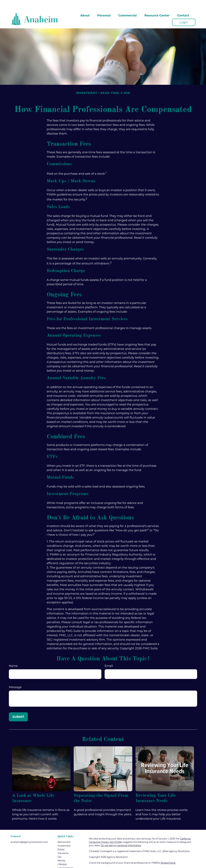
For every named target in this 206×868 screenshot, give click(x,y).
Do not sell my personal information (121, 836)
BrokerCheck (168, 853)
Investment (64, 836)
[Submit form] (18, 707)
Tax (59, 847)
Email (109, 656)
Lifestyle (62, 855)
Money (61, 851)
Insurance (63, 844)
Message (15, 678)
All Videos (63, 862)
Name (13, 656)
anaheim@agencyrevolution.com (29, 832)
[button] (85, 6)
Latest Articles (66, 858)
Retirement (64, 832)
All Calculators (66, 866)
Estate (61, 840)
